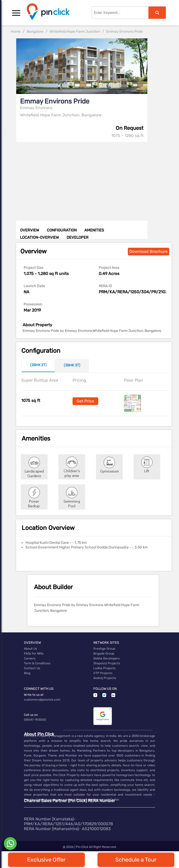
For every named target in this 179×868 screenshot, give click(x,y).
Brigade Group (104, 654)
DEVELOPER (78, 237)
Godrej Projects (105, 678)
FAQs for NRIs (34, 654)
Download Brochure (149, 251)
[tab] (38, 366)
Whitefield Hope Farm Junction (75, 32)
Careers (30, 658)
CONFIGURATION (62, 230)
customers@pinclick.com (42, 700)
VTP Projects (103, 673)
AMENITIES (94, 230)
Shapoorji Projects (107, 663)
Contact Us (32, 668)
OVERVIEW (30, 230)
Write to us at (34, 695)
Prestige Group (104, 649)
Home (16, 32)
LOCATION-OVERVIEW (39, 237)
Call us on (31, 715)
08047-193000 (35, 720)
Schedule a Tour (136, 860)
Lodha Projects (104, 668)
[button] (16, 13)
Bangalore (35, 32)
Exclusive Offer (46, 860)
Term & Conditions (37, 663)
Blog (27, 673)
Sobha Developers (106, 658)
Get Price (85, 401)
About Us (30, 649)
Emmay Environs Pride (124, 32)
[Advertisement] (95, 178)
